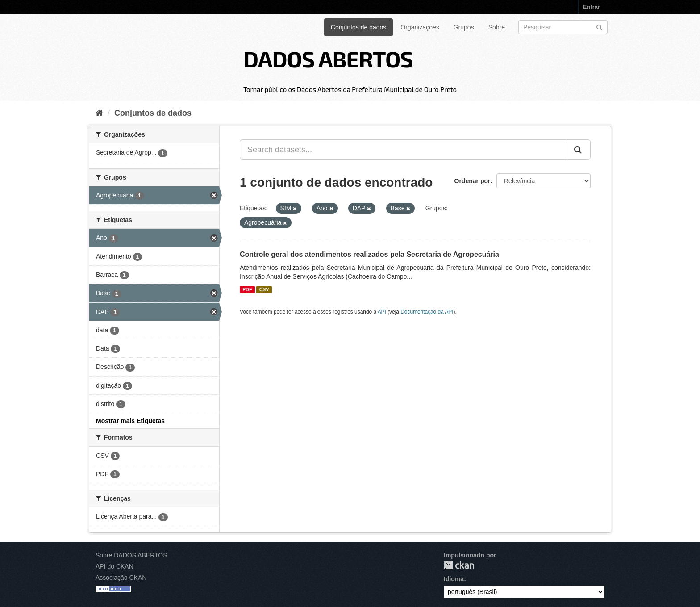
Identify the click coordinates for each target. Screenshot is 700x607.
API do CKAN (115, 566)
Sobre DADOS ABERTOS (131, 555)
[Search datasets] (563, 27)
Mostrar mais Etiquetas (130, 421)
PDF (247, 289)
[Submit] (599, 27)
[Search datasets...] (403, 150)
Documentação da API (427, 312)
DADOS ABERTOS (328, 59)
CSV (264, 289)
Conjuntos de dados (359, 27)
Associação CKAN (121, 578)
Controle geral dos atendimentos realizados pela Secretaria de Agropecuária (369, 254)
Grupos (464, 27)
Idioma (454, 579)
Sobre (497, 27)
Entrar (592, 7)
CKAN (459, 565)
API (382, 312)
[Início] (99, 113)
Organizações (420, 27)
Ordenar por (473, 181)
